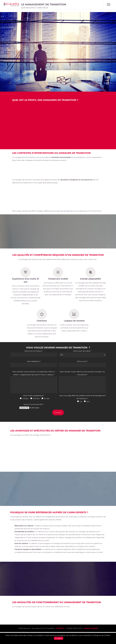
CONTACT (60, 628)
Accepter (59, 638)
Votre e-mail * (82, 364)
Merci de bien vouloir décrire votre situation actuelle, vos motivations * (82, 382)
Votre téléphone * (34, 364)
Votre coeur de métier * (82, 354)
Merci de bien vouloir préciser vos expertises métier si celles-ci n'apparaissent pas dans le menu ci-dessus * (34, 382)
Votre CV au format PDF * (34, 407)
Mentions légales (91, 628)
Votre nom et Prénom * (34, 353)
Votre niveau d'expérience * (34, 396)
